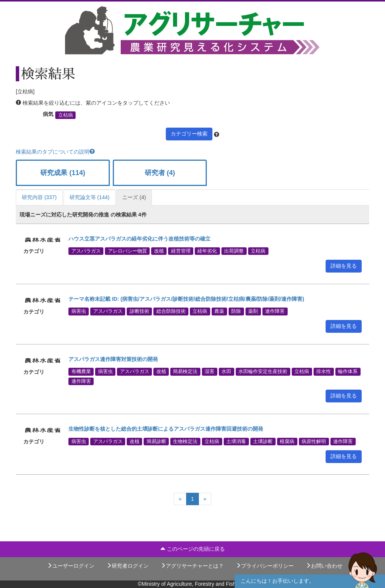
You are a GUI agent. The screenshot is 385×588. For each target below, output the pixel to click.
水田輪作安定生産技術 (263, 372)
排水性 (324, 372)
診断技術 (139, 311)
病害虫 (79, 311)
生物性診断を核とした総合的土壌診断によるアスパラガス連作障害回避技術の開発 (166, 429)
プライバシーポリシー (265, 566)
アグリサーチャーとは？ (192, 566)
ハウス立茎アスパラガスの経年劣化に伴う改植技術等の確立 (139, 239)
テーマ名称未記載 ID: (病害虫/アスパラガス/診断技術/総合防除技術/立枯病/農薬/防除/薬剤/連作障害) (186, 299)
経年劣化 (207, 251)
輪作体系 (348, 372)
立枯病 (66, 115)
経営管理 (181, 251)
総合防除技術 (171, 311)
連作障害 (275, 311)
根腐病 (287, 441)
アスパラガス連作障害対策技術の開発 (113, 359)
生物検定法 (185, 441)
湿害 (209, 372)
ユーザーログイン (71, 566)
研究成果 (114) (63, 173)
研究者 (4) (160, 173)
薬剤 (253, 311)
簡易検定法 (185, 372)
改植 (159, 251)
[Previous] (180, 499)
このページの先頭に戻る (192, 549)
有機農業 (81, 372)
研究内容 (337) (39, 197)
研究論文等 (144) (90, 197)
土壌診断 (263, 441)
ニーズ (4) (134, 197)
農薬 (219, 311)
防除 (236, 311)
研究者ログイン (127, 566)
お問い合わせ (324, 566)
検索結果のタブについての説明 (55, 152)
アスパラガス (86, 251)
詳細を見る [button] (344, 266)
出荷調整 (234, 251)
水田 (226, 372)
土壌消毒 (236, 441)
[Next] (205, 499)
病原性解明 (314, 441)
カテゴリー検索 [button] (189, 134)
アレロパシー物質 (127, 251)
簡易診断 (156, 441)
